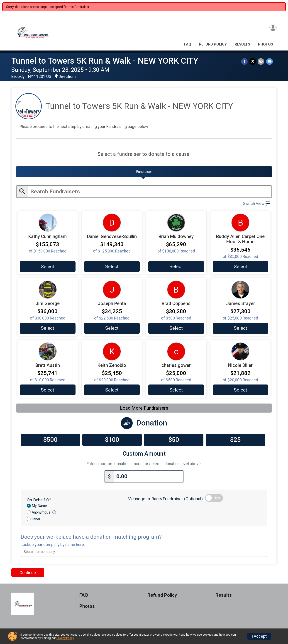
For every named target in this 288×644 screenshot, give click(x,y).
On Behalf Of (39, 502)
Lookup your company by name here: (53, 547)
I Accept (259, 636)
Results (242, 44)
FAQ (188, 44)
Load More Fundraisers (144, 411)
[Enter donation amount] (148, 479)
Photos (266, 44)
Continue (28, 575)
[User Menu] (272, 28)
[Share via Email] (261, 62)
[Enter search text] (150, 193)
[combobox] (144, 554)
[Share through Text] (270, 62)
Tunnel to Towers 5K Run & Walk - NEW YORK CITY (105, 61)
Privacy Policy (65, 638)
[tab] (144, 173)
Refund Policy (213, 44)
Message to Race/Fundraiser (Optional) (165, 501)
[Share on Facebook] (245, 62)
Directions (68, 77)
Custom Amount (144, 457)
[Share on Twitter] (253, 62)
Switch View (256, 205)
